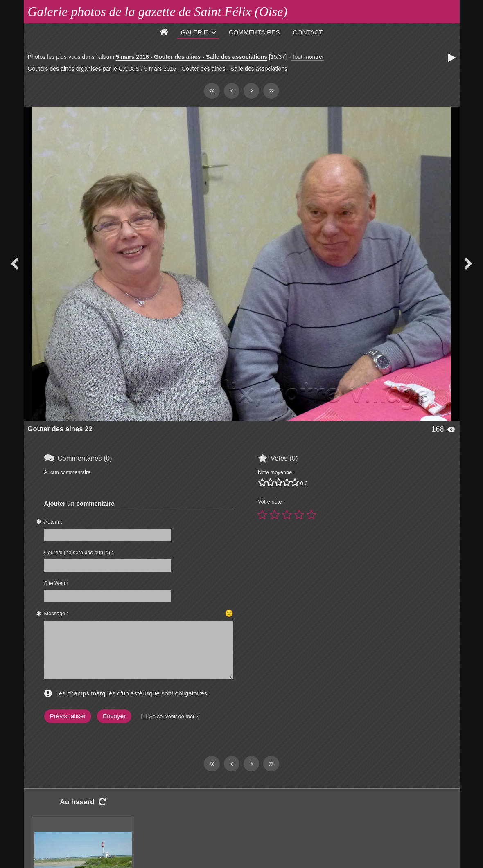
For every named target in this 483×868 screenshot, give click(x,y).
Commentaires (254, 32)
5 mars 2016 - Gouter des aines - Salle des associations (192, 57)
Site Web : (56, 583)
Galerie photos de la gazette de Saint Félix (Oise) (158, 11)
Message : (56, 613)
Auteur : (53, 522)
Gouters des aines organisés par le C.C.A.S (84, 69)
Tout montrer (308, 57)
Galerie (194, 32)
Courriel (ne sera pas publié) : (79, 552)
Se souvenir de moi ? (174, 716)
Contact (308, 32)
